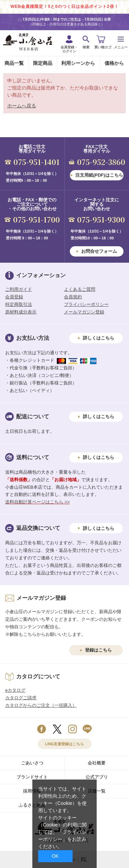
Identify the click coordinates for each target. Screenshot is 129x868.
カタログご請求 (21, 698)
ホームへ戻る (22, 106)
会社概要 (97, 763)
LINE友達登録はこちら (64, 744)
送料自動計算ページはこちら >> (37, 502)
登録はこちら (98, 650)
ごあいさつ (32, 763)
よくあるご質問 (80, 289)
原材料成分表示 (21, 312)
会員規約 (73, 297)
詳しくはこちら (99, 338)
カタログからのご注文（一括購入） (41, 705)
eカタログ (15, 690)
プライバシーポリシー (86, 304)
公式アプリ (97, 777)
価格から (114, 63)
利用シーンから (78, 63)
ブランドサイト (32, 777)
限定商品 (43, 63)
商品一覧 (14, 63)
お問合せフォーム (99, 251)
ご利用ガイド (19, 289)
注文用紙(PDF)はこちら (99, 175)
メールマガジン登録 (84, 312)
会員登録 (14, 297)
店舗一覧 (97, 791)
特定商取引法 (19, 304)
